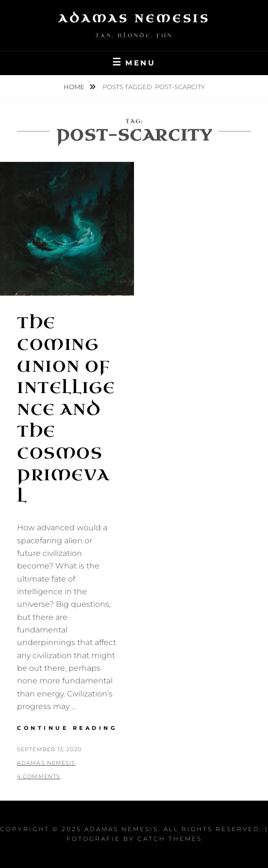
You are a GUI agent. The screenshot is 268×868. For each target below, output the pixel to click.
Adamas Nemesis (134, 19)
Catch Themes (170, 839)
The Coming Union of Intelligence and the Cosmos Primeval (66, 410)
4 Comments (39, 776)
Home (75, 87)
